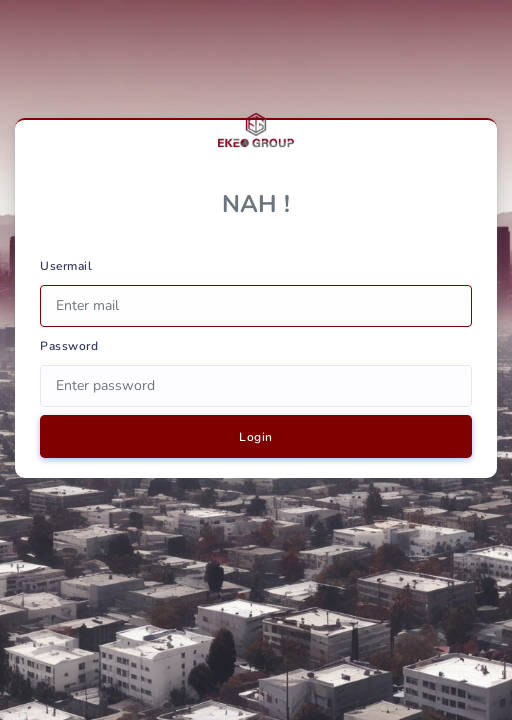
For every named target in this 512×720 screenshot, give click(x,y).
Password (69, 346)
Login (256, 437)
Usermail (66, 266)
